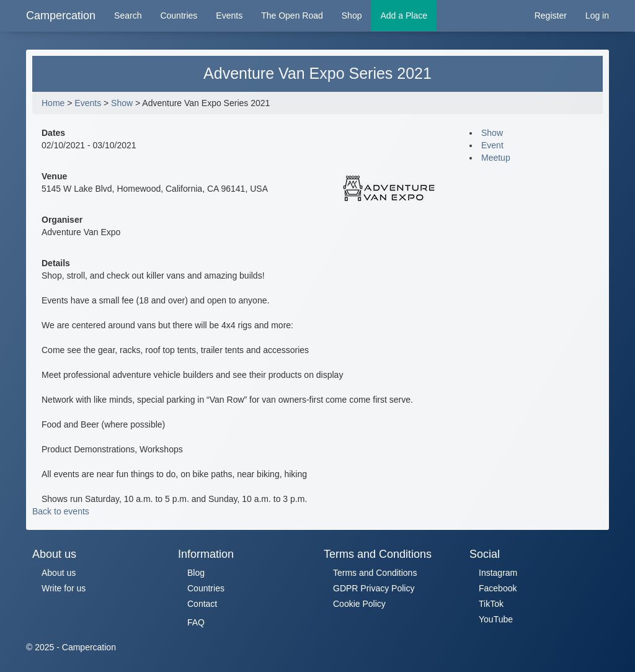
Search (128, 16)
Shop (352, 16)
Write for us (64, 588)
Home (53, 103)
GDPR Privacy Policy (374, 588)
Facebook (498, 588)
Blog (196, 573)
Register (551, 16)
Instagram (498, 573)
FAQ (196, 622)
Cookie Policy (359, 604)
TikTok (491, 604)
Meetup (496, 158)
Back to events (61, 511)
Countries (179, 16)
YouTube (496, 619)
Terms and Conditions (375, 573)
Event (492, 145)
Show (122, 103)
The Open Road (292, 16)
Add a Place (404, 16)
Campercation (61, 16)
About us (59, 573)
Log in (597, 16)
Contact (202, 604)
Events (229, 16)
